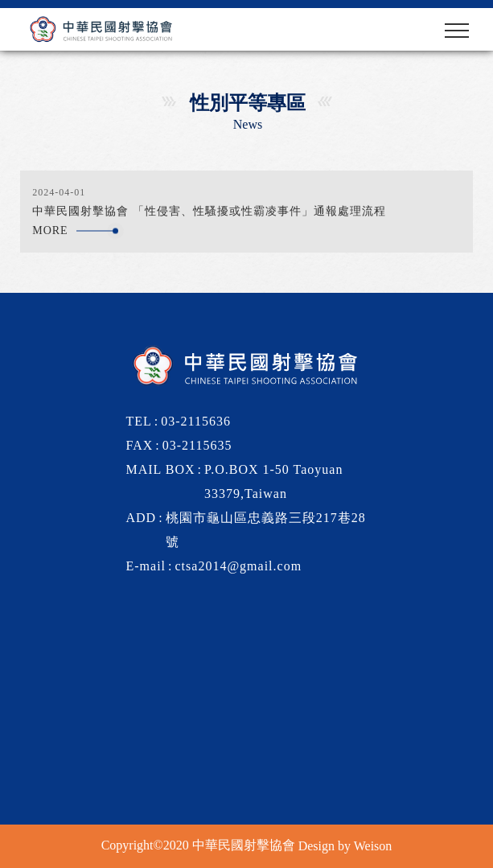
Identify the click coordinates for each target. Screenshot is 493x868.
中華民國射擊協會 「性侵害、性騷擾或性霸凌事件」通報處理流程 (209, 211)
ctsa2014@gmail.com (239, 566)
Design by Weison (345, 846)
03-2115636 (196, 421)
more (54, 230)
